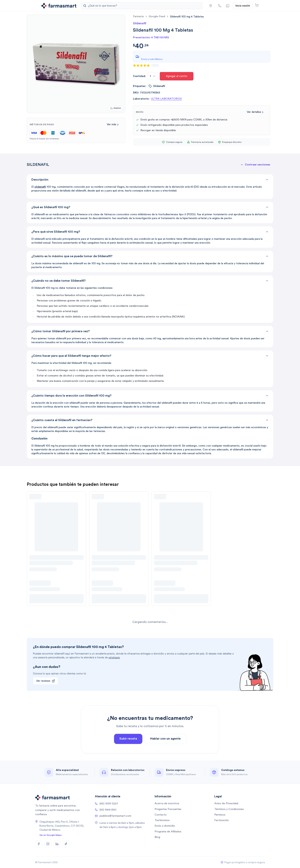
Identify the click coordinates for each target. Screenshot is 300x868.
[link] (187, 17)
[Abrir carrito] (257, 5)
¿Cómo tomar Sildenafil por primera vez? (150, 331)
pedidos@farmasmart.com (113, 816)
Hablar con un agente (165, 749)
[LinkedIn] (57, 844)
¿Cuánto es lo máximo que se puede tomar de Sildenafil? (150, 256)
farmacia (138, 16)
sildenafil (157, 86)
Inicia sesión (243, 6)
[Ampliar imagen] (116, 108)
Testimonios (162, 820)
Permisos (220, 815)
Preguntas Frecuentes (168, 809)
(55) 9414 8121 (106, 810)
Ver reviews (46, 681)
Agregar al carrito (177, 76)
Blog (157, 837)
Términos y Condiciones (229, 809)
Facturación (221, 820)
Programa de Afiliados (168, 832)
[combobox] (153, 76)
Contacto (161, 815)
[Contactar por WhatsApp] (228, 6)
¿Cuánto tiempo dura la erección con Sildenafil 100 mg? (150, 396)
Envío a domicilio (165, 826)
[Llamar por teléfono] (220, 6)
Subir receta (128, 749)
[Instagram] (48, 844)
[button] (211, 6)
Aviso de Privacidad (226, 803)
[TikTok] (66, 844)
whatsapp (114, 657)
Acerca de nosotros (167, 803)
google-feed (157, 16)
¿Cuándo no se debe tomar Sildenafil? (150, 281)
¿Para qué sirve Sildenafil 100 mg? (150, 232)
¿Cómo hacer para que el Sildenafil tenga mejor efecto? (150, 356)
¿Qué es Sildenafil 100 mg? (150, 207)
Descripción (150, 180)
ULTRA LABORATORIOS (166, 99)
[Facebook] (39, 844)
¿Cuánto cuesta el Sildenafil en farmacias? (150, 420)
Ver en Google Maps (51, 835)
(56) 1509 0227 (107, 804)
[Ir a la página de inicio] (59, 6)
